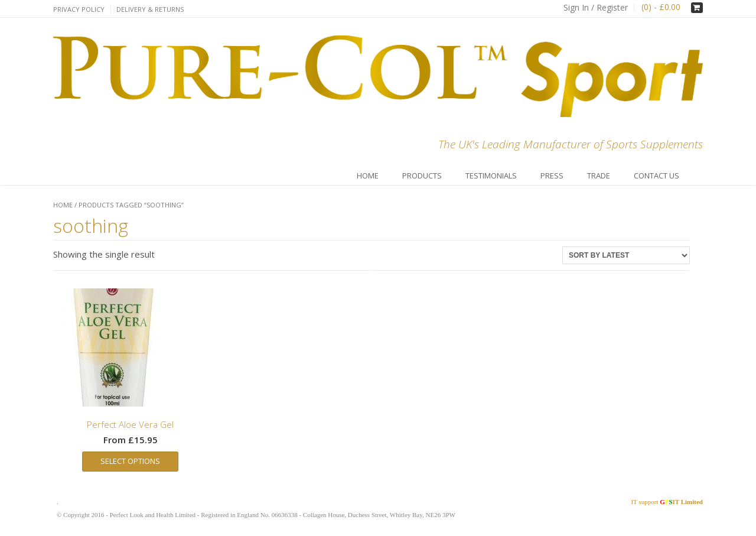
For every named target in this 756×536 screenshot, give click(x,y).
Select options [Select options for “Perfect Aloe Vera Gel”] (130, 461)
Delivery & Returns (150, 9)
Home (368, 176)
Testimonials (491, 176)
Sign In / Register (596, 7)
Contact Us (656, 176)
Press (552, 176)
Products (422, 176)
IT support (667, 502)
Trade (599, 176)
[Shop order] (626, 255)
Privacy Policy (79, 9)
